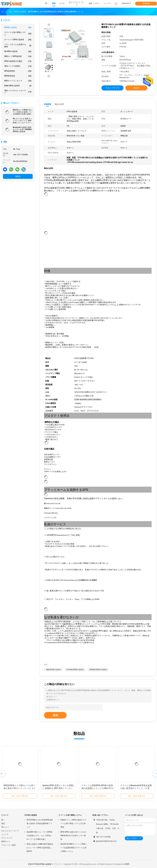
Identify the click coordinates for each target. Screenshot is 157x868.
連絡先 (18, 176)
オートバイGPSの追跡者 (18, 40)
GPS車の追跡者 (18, 28)
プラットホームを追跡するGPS (18, 46)
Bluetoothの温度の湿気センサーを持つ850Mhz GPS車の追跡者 (22, 129)
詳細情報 (48, 104)
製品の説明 (59, 104)
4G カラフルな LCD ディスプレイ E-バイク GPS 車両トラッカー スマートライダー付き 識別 (22, 121)
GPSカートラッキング (18, 81)
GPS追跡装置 (18, 71)
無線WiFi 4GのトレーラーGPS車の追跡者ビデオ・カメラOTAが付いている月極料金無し (39, 836)
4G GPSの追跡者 (18, 51)
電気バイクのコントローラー (18, 92)
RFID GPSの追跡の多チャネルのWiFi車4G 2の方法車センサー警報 (73, 836)
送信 (55, 715)
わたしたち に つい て (10, 831)
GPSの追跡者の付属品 (18, 61)
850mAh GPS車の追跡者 (98, 670)
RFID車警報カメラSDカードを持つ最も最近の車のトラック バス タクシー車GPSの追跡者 (20, 788)
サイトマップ (7, 838)
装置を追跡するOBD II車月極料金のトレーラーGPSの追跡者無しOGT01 (40, 848)
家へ (3, 820)
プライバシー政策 (8, 845)
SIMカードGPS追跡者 (18, 56)
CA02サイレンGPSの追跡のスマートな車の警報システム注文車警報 (73, 823)
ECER (127, 864)
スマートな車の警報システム (18, 33)
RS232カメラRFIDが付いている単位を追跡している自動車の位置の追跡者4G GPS (23, 112)
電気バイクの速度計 (18, 66)
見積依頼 (146, 3)
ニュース (5, 834)
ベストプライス (112, 88)
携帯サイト (6, 841)
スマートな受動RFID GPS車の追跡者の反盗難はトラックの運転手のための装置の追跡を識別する (98, 788)
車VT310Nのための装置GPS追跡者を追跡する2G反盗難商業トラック (40, 823)
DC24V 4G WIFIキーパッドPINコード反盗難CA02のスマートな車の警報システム (73, 848)
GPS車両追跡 (18, 76)
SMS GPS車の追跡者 (53, 670)
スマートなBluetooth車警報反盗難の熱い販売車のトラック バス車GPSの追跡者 (136, 788)
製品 (3, 823)
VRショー (5, 827)
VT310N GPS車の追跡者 (75, 670)
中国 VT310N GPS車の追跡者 (40, 864)
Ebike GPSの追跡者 (18, 86)
